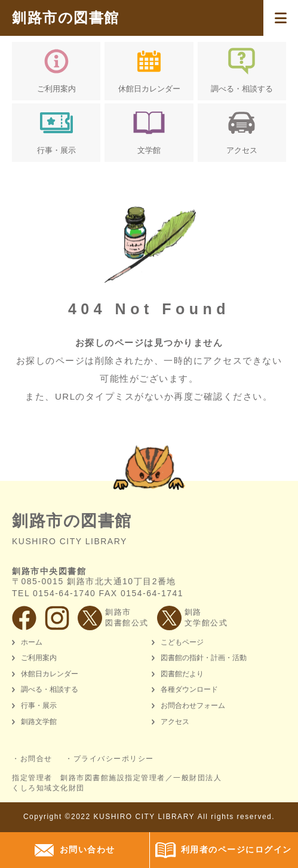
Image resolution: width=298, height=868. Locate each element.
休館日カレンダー (50, 674)
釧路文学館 (39, 722)
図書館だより (182, 674)
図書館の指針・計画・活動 (204, 658)
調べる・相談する (50, 689)
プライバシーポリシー (114, 759)
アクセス (175, 722)
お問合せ (36, 759)
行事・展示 (39, 706)
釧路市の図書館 (66, 18)
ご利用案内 (39, 658)
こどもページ (182, 642)
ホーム (32, 642)
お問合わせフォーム (193, 706)
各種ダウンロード (189, 689)
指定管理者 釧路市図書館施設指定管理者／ (117, 783)
